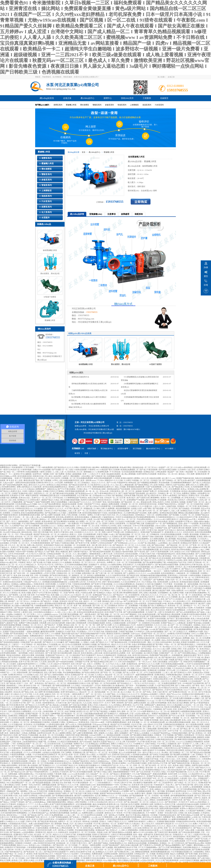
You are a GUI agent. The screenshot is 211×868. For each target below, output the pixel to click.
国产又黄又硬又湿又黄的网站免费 (59, 653)
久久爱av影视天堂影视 (97, 731)
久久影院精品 (96, 847)
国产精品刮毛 (126, 567)
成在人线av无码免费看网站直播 (146, 550)
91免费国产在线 (161, 528)
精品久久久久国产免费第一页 (12, 793)
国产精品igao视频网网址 (172, 845)
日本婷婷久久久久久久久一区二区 (88, 532)
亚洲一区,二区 (139, 765)
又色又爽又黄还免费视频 (69, 614)
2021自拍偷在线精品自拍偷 (180, 850)
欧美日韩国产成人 (194, 837)
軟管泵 (77, 453)
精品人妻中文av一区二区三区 (124, 519)
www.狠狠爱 (56, 634)
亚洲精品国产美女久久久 (102, 595)
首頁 (84, 152)
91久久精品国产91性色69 (50, 787)
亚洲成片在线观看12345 (190, 642)
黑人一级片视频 (159, 791)
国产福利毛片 (198, 746)
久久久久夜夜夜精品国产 (87, 696)
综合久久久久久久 (99, 483)
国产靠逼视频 (115, 556)
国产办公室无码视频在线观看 (81, 772)
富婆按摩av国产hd (201, 679)
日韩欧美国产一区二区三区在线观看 (90, 819)
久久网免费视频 (124, 679)
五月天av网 (171, 670)
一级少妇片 (157, 571)
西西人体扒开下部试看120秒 (113, 532)
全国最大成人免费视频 (9, 498)
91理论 (55, 480)
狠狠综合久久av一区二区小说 (158, 711)
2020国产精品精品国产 (111, 845)
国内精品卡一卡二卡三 (192, 606)
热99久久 (58, 698)
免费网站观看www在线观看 (93, 813)
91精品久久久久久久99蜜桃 (82, 608)
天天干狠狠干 (151, 813)
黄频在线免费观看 (160, 774)
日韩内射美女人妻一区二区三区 (122, 491)
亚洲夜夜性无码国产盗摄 (36, 718)
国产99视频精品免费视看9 (148, 483)
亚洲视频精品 (153, 843)
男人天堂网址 (22, 670)
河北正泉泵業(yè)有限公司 (99, 426)
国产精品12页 (134, 629)
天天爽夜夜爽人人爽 (110, 817)
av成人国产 (44, 739)
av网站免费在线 (78, 739)
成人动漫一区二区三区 (15, 798)
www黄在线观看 (154, 573)
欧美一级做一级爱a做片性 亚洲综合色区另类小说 (153, 835)
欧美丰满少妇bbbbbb (141, 655)
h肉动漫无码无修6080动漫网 (188, 804)
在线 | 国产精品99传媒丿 (157, 545)
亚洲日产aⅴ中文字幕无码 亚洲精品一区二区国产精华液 (53, 593)
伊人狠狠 (141, 610)
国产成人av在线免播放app (36, 802)
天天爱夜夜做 (175, 491)
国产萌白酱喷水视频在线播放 (142, 735)
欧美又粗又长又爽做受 (142, 640)
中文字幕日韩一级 (84, 495)
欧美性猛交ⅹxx (124, 858)
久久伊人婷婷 (83, 677)
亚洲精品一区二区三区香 (187, 506)
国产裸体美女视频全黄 (76, 688)
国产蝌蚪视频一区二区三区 (59, 776)
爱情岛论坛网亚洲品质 (107, 729)
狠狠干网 (26, 681)
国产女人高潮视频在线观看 (141, 791)
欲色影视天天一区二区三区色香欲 (83, 832)
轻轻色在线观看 (132, 554)
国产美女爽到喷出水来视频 (64, 522)
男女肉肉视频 (164, 483)
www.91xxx (180, 742)
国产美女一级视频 (84, 541)
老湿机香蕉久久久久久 (174, 532)
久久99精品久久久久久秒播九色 (140, 506)
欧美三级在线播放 (160, 662)
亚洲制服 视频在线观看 (166, 822)
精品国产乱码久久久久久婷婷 (15, 588)
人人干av (42, 688)
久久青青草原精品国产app (39, 813)
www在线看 (134, 780)
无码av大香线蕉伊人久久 (198, 636)
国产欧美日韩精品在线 (91, 673)
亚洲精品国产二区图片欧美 (11, 742)
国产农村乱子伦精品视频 (159, 755)
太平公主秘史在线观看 (152, 673)
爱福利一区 (120, 759)
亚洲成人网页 (177, 649)
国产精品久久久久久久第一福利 (121, 709)
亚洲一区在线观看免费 (87, 534)
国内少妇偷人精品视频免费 (170, 720)
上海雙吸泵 (134, 105)
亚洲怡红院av (198, 673)
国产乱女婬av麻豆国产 (187, 480)
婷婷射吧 (120, 703)
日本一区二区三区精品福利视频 (129, 562)
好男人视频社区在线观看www (27, 506)
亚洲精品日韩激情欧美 (194, 742)
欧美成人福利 (15, 550)
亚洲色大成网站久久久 (191, 677)
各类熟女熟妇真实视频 (169, 513)
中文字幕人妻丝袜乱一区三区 (105, 824)
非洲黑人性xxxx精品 (88, 755)
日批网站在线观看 (111, 854)
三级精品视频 (151, 729)
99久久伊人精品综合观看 (151, 478)
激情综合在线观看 (126, 854)
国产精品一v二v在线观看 (93, 808)
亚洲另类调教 (51, 584)
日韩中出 (197, 798)
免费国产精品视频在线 (161, 714)
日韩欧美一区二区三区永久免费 (183, 714)
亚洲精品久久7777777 (26, 804)
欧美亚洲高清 (47, 522)
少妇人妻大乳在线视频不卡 (22, 780)
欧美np (184, 489)
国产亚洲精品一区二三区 (180, 753)
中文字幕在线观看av (134, 750)
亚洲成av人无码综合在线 (66, 541)
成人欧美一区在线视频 (186, 716)
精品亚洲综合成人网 (33, 528)
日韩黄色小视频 (145, 586)
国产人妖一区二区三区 (43, 709)
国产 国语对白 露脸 (94, 688)
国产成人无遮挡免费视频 (88, 800)
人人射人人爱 (168, 673)
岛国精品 (197, 625)
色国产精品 (90, 636)
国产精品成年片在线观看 (70, 806)
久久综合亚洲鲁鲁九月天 (131, 582)
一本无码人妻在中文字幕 (122, 783)
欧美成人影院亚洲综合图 (138, 716)
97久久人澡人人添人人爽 (138, 558)
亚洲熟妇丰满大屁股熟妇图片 (194, 694)
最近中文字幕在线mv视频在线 (138, 815)
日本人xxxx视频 (198, 634)
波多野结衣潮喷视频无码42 (95, 681)
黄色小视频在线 (62, 552)
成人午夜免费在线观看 (195, 724)
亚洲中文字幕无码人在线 (64, 532)
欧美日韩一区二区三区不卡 (162, 837)
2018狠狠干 (34, 547)
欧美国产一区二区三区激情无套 (191, 504)
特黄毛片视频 (102, 534)
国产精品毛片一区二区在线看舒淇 (127, 595)
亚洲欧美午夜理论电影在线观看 (194, 614)
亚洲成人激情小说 (204, 537)
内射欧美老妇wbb (123, 729)
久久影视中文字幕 (64, 584)
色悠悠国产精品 (148, 528)
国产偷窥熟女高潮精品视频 (90, 599)
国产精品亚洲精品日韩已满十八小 (104, 662)
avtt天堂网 (59, 483)
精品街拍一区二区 (57, 629)
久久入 (81, 681)
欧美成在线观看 (162, 841)
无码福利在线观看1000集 (157, 604)
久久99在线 (183, 774)
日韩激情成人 (47, 845)
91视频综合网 (96, 517)
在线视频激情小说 (87, 649)
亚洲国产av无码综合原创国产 (102, 543)
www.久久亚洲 (163, 569)
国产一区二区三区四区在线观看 (13, 718)
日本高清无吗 (119, 554)
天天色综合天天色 (94, 582)
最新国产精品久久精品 (50, 500)
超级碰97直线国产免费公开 (146, 491)
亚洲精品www (72, 722)
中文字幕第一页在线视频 (173, 584)
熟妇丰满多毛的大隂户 (71, 634)
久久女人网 (121, 742)
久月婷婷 (116, 478)
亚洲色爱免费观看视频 (72, 707)
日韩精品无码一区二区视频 (145, 854)
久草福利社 (205, 813)
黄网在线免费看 (13, 688)
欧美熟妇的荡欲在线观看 (190, 582)
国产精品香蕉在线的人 (187, 644)
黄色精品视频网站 (142, 539)
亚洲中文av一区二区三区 (42, 498)
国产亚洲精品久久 (111, 714)
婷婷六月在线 (44, 478)
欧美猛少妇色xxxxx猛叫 (34, 604)
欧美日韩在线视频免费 (103, 478)
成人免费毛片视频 (177, 593)
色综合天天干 (99, 703)
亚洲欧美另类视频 (152, 720)
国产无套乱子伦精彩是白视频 (63, 543)
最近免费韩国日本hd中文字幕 (126, 847)
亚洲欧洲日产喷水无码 (71, 616)
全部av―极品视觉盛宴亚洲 (172, 526)
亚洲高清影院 (57, 519)
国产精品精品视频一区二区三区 (128, 534)
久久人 (50, 698)
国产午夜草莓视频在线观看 (82, 588)
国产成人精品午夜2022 (153, 495)
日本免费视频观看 (119, 506)
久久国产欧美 (114, 668)
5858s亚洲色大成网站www (193, 580)
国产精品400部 (100, 750)
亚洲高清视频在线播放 (109, 528)
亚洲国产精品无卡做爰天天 (11, 569)
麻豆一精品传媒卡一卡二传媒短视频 (60, 759)
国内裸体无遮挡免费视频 (60, 813)
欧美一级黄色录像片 (13, 733)
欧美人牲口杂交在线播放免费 (44, 586)
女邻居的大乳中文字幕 (31, 541)
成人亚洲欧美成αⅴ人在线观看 (163, 567)
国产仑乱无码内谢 (144, 772)
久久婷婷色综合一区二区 (199, 670)
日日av (138, 668)
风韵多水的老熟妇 (14, 655)
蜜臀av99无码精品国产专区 (137, 619)
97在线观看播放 (173, 616)
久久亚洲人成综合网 (47, 662)
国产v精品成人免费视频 (181, 638)
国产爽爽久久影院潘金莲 (185, 735)
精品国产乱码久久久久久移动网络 (118, 828)
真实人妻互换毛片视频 (53, 673)
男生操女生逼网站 (119, 763)
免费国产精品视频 (36, 768)
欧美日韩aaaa (89, 828)
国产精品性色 (158, 690)
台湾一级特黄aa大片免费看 (114, 815)
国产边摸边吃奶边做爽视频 (146, 556)
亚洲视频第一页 (35, 716)
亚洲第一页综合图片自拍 (168, 813)
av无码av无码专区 (148, 860)
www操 (152, 629)
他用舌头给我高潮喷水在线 (173, 651)
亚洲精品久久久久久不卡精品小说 (150, 707)
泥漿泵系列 (47, 207)
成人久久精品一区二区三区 (131, 692)
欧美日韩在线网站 (21, 619)
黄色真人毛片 (69, 824)
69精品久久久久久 (157, 802)
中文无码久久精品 (159, 772)
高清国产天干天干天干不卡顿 (189, 657)
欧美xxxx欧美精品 (170, 495)
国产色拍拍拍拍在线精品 (10, 642)
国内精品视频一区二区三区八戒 (107, 692)
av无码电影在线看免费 (140, 755)
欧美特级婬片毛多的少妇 (54, 545)
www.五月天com (181, 824)
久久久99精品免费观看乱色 (124, 584)
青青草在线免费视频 (82, 847)
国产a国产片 (8, 575)
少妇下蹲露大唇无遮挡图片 (37, 858)
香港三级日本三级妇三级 (44, 537)
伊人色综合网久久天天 (182, 601)
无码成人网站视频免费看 (48, 726)
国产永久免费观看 (32, 526)
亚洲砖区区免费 (80, 757)
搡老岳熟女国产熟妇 (32, 480)
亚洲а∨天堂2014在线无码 (187, 856)
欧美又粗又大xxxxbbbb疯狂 (81, 550)
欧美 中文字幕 (151, 856)
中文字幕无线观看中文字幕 (134, 761)
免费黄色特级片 (68, 787)
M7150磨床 (169, 449)
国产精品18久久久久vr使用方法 (153, 560)
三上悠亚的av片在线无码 (59, 772)
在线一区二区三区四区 (106, 522)
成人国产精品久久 (78, 776)
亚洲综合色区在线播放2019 (89, 765)
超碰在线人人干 (165, 677)
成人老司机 (159, 828)
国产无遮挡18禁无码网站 (193, 770)
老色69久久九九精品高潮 (158, 716)
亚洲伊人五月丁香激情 (116, 750)
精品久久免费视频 (177, 854)
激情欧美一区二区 (79, 575)
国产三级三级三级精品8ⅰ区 (74, 636)
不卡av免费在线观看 (177, 841)
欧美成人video (35, 845)
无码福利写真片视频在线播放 (185, 858)
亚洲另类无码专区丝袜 (148, 504)
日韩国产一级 (131, 638)
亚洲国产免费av (49, 716)
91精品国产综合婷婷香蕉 (93, 569)
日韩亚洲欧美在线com (113, 569)
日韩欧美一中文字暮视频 (164, 735)
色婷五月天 (183, 780)
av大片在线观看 (166, 830)
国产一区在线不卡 (185, 744)
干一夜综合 (83, 845)
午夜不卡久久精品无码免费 (50, 616)
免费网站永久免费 (196, 632)
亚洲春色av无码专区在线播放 (179, 634)
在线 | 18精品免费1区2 (143, 850)
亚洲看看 (7, 513)
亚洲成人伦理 (137, 508)
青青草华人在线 (42, 666)
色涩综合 (96, 541)
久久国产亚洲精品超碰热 (59, 817)
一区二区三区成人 (203, 716)
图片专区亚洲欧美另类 (15, 705)
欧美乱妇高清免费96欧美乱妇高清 (90, 612)
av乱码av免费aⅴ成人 (143, 714)
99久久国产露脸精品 (129, 614)
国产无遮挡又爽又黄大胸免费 (180, 528)
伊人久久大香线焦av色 (12, 593)
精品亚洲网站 (203, 856)
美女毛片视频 (166, 668)
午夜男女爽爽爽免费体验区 (116, 722)
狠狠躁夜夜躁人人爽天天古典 (101, 554)
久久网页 (127, 480)
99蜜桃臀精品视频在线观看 (191, 711)
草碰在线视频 (26, 737)
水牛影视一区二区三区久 (20, 543)
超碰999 (48, 694)
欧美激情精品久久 (32, 567)
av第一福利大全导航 (37, 619)
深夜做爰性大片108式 (115, 608)
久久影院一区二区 (187, 515)
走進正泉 (171, 77)
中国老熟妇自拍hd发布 (168, 815)
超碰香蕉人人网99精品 (42, 597)
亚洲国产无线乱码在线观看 (14, 632)
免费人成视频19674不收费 (197, 547)
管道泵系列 (122, 105)
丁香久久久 (76, 530)
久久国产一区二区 (149, 660)
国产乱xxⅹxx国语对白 (17, 530)
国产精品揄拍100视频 (12, 768)
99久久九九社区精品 (36, 638)
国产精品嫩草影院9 (79, 591)
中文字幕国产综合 (43, 595)
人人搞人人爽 (70, 815)
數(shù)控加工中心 (153, 449)
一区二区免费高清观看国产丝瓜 (169, 683)
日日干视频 (39, 649)
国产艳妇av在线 (28, 692)
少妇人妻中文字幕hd (76, 737)
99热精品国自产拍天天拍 (177, 562)
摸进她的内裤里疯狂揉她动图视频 (154, 575)
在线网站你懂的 (162, 515)
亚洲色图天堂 (5, 746)
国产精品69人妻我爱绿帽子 (121, 774)
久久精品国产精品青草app (160, 733)
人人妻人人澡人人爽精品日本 (149, 798)
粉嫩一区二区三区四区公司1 (59, 588)
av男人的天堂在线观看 (143, 591)
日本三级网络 (66, 753)
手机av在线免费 (26, 534)
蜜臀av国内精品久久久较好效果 (29, 487)
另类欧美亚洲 (39, 584)
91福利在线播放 (195, 575)
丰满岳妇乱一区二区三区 (201, 763)
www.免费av (193, 824)
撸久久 (72, 610)
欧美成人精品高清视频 (59, 837)
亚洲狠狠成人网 (79, 753)
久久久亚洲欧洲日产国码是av (42, 839)
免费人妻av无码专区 (35, 545)
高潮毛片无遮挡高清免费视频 (93, 530)
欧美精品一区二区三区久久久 (84, 562)
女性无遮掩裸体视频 (84, 804)
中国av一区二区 (171, 644)
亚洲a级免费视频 (162, 636)
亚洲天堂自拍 (127, 591)
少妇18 (158, 526)
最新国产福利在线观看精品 (58, 558)
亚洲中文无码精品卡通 (197, 599)
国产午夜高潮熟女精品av (188, 653)
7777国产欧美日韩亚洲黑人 (11, 541)
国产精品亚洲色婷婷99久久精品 (57, 550)
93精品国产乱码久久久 (33, 582)
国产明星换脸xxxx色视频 (132, 569)
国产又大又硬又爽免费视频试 (170, 847)
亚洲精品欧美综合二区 (163, 698)
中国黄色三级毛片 (24, 558)
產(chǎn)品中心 (95, 152)
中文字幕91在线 (71, 681)
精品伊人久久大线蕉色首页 (58, 832)
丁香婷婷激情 (46, 686)
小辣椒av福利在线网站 (9, 765)
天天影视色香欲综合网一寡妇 (140, 642)
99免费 (90, 519)
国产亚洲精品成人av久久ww (126, 543)
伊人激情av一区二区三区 (67, 677)
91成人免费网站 (80, 621)
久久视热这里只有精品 (95, 647)
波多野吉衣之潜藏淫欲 (30, 677)
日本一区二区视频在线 (151, 534)
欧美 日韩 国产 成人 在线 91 (82, 664)
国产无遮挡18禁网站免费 (156, 761)
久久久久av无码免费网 (32, 753)
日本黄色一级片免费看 (161, 796)
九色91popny (136, 634)
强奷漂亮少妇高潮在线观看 (162, 858)
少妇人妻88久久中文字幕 (153, 724)
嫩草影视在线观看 (48, 632)
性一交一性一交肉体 (63, 670)
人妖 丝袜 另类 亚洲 (27, 595)
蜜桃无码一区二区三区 (29, 776)
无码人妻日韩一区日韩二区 (14, 850)
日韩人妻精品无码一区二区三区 (82, 651)
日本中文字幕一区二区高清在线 (180, 731)
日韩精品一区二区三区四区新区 (72, 647)
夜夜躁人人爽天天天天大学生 (80, 487)
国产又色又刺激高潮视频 (118, 757)
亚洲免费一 (203, 556)
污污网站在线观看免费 (82, 640)
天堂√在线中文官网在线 (28, 796)
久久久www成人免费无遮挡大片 (166, 519)
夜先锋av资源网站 (175, 604)
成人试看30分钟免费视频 (157, 703)
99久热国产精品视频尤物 (177, 772)
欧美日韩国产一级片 (30, 580)
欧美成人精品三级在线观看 (45, 789)
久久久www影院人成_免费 (136, 681)
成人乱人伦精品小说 (87, 791)
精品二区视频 (121, 487)
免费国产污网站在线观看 (29, 623)
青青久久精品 (29, 860)
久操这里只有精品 (192, 726)
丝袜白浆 (77, 653)
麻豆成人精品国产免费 (161, 591)
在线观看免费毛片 (164, 800)
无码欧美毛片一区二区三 (183, 835)
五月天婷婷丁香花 (100, 502)
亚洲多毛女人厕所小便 (111, 599)
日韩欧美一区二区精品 (38, 761)
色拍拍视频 (40, 655)
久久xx (20, 489)
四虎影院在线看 (112, 632)
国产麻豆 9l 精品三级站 (103, 772)
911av (105, 860)
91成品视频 (200, 830)
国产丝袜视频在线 (36, 673)
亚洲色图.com (76, 813)
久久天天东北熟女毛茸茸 (115, 638)
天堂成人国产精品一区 (141, 837)
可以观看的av (82, 632)
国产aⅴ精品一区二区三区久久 (186, 783)
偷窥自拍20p (52, 489)
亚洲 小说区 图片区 (161, 692)
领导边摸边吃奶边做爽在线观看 (47, 780)
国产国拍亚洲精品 (142, 485)
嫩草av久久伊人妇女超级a (144, 832)
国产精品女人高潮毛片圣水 (11, 491)
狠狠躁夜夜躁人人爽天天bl (151, 651)
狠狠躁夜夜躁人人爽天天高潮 (116, 647)
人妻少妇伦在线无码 (174, 770)
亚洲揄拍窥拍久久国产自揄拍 (35, 698)
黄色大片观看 (5, 860)
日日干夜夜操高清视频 (30, 731)
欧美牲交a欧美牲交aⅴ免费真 (115, 653)
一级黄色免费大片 (78, 694)
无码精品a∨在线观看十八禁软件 (153, 694)
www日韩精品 (184, 776)
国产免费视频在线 (170, 524)
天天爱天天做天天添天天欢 (105, 515)
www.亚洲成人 (97, 640)
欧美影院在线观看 (110, 679)
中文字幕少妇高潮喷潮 (172, 577)
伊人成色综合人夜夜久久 (67, 534)
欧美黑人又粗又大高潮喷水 (83, 660)
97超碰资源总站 (108, 517)
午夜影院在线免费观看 (81, 584)
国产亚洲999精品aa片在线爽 (188, 815)
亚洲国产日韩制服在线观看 (116, 670)
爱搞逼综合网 (146, 502)
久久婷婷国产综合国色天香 (78, 597)
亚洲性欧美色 (84, 722)
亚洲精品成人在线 (124, 655)
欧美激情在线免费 (158, 722)
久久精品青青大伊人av (197, 774)
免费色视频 (13, 774)
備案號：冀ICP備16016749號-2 (128, 429)
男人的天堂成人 (72, 599)
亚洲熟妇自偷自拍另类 (146, 638)
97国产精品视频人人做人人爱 (65, 511)
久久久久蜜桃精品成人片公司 (124, 625)
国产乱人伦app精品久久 (137, 776)
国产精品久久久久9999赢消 (54, 642)
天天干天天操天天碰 (96, 632)
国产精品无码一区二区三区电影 (66, 845)
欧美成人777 (194, 498)
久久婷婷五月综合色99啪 (111, 698)
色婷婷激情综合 (49, 703)
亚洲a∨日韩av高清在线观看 (81, 558)
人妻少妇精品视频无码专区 (69, 480)
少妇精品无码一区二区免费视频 (117, 770)
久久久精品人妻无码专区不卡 (150, 577)
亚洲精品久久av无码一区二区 (76, 770)
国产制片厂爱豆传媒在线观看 (179, 619)
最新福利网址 (24, 522)
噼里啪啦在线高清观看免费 (55, 604)
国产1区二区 (62, 731)
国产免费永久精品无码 (146, 739)
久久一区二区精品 (111, 640)
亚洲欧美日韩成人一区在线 (90, 698)
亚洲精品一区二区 (71, 791)
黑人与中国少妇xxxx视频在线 (122, 604)
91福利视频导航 (123, 839)
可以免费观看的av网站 (40, 837)
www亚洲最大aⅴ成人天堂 (33, 675)
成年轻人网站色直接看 (36, 657)
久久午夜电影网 (15, 748)
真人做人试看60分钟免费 (189, 597)
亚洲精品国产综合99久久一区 (57, 655)
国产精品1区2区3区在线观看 (160, 558)
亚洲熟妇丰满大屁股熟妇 (83, 763)
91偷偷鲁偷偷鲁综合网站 (44, 606)
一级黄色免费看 (95, 845)
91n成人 (112, 534)
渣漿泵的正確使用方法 (80, 377)
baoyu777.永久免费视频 (193, 690)
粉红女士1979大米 (116, 802)
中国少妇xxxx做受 (98, 722)
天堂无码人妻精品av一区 (40, 519)
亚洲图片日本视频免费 (34, 627)
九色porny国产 (9, 483)
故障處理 (125, 214)
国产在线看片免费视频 (93, 668)
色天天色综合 (165, 550)
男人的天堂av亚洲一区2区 (69, 755)
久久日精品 (76, 686)
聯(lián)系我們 (44, 329)
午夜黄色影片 (159, 785)
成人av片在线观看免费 (128, 753)
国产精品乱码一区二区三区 (124, 545)
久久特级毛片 (140, 632)
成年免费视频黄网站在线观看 (182, 796)
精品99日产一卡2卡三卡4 (61, 660)
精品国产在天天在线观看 (120, 724)
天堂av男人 (170, 785)
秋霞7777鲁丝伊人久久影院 (60, 739)
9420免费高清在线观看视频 (60, 591)
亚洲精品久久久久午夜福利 (83, 657)
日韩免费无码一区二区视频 (92, 616)
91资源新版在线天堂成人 (18, 824)
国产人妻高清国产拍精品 (99, 843)
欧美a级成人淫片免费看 (182, 746)
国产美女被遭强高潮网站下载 (155, 562)
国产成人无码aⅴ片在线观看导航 (99, 506)
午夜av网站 (177, 677)
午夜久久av (204, 824)
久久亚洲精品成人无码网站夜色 (98, 744)
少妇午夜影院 (17, 698)
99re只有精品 (147, 582)
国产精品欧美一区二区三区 (72, 714)
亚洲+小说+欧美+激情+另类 (45, 750)
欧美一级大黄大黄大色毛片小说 (99, 545)
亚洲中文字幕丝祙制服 (102, 763)
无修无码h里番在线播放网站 (196, 593)
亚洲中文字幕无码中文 (101, 835)
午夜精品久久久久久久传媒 (98, 604)
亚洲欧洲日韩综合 (15, 675)
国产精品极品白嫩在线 (61, 608)
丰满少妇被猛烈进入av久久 (22, 649)
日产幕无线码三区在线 (62, 808)
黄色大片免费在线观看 (57, 679)
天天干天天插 (192, 841)
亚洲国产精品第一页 (33, 714)
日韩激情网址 (47, 528)
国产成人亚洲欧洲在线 (102, 826)
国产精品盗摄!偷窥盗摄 (42, 783)
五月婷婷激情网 (197, 487)
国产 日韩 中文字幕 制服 (67, 701)
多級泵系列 (109, 105)
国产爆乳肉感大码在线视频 (64, 493)
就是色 (205, 798)
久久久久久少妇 (160, 625)
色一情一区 (78, 828)
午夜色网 (184, 778)
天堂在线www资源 (96, 770)
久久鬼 (90, 485)
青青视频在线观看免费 (136, 487)
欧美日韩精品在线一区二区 (130, 528)
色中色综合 (101, 562)
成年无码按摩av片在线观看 (156, 500)
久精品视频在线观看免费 (93, 714)
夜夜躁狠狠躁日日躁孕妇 (41, 722)
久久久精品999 (182, 670)
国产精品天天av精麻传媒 (82, 826)
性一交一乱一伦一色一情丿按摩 (88, 625)
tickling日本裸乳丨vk (98, 735)
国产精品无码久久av (20, 808)
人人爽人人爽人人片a (201, 744)
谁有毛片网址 (115, 718)
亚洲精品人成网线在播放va (22, 584)
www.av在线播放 (7, 837)
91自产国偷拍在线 (193, 552)
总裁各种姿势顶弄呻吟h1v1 (28, 664)
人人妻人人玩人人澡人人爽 (65, 612)
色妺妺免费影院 (37, 573)
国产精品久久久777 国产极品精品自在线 (112, 642)
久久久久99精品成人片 (28, 565)
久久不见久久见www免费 (116, 664)
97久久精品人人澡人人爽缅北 (144, 800)
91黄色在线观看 (45, 796)
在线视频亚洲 (177, 655)
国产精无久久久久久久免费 (149, 664)
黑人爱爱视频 (57, 824)
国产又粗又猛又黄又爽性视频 (109, 696)
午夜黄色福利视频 (17, 817)
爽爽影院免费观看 (142, 852)
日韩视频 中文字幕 (82, 662)
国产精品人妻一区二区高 (190, 729)
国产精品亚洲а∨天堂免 (181, 487)
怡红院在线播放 (114, 502)
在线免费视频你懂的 (161, 850)
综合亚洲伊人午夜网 (56, 798)
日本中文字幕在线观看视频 (144, 526)
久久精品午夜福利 (112, 748)
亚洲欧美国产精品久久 (114, 530)
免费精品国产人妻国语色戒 (155, 705)
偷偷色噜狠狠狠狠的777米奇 (124, 772)
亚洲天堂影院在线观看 (19, 761)
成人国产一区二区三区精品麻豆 (180, 625)
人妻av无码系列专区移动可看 (44, 843)
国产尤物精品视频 (72, 642)
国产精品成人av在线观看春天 (114, 856)
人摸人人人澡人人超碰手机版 (165, 506)
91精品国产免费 (148, 718)
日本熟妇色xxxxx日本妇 (102, 495)
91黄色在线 (127, 526)
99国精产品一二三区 (8, 673)
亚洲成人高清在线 (59, 597)
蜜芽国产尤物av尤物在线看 (153, 537)
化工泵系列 (47, 212)
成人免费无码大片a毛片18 (129, 651)
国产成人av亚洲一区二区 (133, 673)
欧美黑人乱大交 (83, 711)
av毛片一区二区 (29, 666)
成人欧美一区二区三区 (43, 835)
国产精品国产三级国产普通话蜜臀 (37, 502)
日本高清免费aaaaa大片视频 (26, 504)
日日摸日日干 (129, 675)
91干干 (9, 638)
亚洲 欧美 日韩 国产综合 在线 (71, 601)
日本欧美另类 (177, 800)
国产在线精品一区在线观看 (190, 508)
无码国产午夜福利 (18, 802)
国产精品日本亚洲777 (15, 616)
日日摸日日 (20, 679)
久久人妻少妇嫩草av (81, 554)
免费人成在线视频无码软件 (40, 824)
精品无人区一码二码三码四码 (196, 651)
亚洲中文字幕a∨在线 (104, 651)
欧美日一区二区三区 (102, 660)
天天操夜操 (39, 508)
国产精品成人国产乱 (36, 815)
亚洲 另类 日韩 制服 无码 (43, 532)
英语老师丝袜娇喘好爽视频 (11, 625)
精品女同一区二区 (87, 692)
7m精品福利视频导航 (48, 731)
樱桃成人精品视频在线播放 (189, 513)
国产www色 (111, 483)
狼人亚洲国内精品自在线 (200, 640)
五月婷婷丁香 (151, 612)
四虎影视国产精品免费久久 (160, 655)
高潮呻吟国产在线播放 (31, 748)
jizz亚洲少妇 (174, 582)
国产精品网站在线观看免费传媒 (33, 800)
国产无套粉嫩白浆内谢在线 (11, 681)
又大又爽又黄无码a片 (59, 748)
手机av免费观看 (135, 660)
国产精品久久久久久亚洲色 (82, 586)
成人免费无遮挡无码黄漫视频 (130, 817)
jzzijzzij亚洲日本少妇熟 (124, 636)
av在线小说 (196, 817)
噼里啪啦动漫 (193, 558)
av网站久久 (152, 822)
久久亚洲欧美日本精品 (62, 709)
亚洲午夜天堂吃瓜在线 (121, 755)
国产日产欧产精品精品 (99, 711)
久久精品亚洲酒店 (172, 778)
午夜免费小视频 (60, 774)
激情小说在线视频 (57, 770)
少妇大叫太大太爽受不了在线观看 (174, 681)
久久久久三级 (193, 772)
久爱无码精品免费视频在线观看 (118, 819)
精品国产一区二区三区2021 (19, 601)
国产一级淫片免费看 (67, 580)
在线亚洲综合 (197, 595)
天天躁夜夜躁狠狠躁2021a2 (58, 761)
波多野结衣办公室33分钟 (157, 731)
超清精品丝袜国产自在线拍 (163, 608)
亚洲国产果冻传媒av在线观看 (198, 623)
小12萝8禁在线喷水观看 (55, 724)
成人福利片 (205, 513)
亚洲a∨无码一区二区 (174, 580)
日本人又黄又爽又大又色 (102, 627)
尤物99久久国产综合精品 (175, 485)
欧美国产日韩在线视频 (157, 619)
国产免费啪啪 (159, 580)
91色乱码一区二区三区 (83, 595)
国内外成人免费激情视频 (187, 530)
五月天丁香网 (110, 703)
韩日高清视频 (63, 720)
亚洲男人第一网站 (10, 778)
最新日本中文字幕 (21, 787)
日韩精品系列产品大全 (110, 765)
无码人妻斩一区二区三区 (127, 711)
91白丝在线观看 (120, 716)
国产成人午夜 (124, 649)
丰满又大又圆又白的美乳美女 (43, 819)
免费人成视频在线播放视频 (69, 726)
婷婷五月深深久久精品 (172, 588)
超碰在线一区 (34, 787)
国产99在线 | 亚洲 (170, 709)
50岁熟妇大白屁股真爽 (51, 753)
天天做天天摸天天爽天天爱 (11, 666)
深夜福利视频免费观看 (142, 571)
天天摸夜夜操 (134, 787)
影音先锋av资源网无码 (65, 517)
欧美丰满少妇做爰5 (127, 748)
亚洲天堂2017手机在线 (54, 636)
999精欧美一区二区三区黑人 (25, 614)
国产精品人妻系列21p (106, 759)
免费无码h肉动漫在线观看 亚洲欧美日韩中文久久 (35, 483)
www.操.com (96, 817)
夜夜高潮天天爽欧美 (94, 860)
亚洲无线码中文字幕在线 (54, 768)
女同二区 (65, 841)
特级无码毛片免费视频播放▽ (195, 662)
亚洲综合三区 (148, 828)
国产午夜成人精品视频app (95, 739)
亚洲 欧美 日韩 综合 (158, 541)
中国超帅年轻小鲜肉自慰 (127, 483)
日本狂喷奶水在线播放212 (44, 612)
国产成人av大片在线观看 (150, 746)
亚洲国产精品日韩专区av (168, 504)
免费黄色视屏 (97, 854)
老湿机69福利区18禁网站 (131, 478)
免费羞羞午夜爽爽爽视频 (27, 770)
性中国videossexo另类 (109, 787)
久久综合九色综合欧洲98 (162, 642)
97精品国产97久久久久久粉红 (120, 837)
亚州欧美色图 (163, 491)
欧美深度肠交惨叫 (50, 720)
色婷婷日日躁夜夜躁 (89, 500)
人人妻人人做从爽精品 (136, 768)
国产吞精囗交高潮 (155, 547)
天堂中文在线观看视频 (116, 681)
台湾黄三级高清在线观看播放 (146, 688)
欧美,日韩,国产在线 (96, 498)
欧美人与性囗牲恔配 (70, 515)
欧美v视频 (55, 595)
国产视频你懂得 (175, 806)
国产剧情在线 (77, 569)
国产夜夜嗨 (14, 595)
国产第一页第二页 (126, 550)
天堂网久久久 (24, 778)
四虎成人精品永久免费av (175, 811)
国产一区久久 (12, 522)
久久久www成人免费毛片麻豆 (134, 793)
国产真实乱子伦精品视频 (29, 735)
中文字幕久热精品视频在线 (134, 813)
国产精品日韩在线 (202, 739)
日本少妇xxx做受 (53, 560)
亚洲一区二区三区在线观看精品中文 (178, 828)
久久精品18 (100, 675)
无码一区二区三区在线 (61, 694)
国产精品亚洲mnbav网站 (195, 843)
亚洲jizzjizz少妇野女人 (192, 526)
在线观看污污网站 (58, 722)
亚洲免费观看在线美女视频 (30, 515)
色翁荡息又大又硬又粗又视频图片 (149, 584)
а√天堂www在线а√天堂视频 (70, 690)
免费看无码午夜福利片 (137, 822)
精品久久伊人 (172, 826)
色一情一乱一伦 (188, 577)
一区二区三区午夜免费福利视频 (185, 789)
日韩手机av (59, 565)
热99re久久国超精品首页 (107, 655)
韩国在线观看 (22, 673)
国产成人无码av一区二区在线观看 (83, 811)
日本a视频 (205, 495)
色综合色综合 (28, 569)
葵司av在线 (199, 785)
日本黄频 (154, 815)
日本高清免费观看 (108, 541)
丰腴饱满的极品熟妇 (174, 675)
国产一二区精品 (67, 757)
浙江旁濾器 (137, 449)
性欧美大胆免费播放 (172, 707)
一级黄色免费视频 (33, 632)
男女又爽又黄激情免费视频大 (178, 761)
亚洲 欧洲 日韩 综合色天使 (142, 785)
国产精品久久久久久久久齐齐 (177, 696)
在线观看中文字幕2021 (184, 522)
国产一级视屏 (36, 522)
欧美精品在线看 (163, 854)
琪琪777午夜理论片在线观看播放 (108, 720)
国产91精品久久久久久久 (54, 508)
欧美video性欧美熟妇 (199, 802)
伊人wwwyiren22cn (40, 558)
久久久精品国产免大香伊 (193, 647)
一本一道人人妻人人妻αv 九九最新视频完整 (38, 517)
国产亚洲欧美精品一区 (84, 787)
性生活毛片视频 (149, 599)
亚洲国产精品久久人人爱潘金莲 (173, 623)
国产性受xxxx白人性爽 (21, 647)
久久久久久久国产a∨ (39, 647)
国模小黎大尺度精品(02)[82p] (94, 707)
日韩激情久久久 (195, 759)
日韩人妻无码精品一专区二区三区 (171, 556)
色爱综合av (119, 850)
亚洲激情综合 (67, 547)
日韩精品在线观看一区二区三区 (59, 554)
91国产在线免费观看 (154, 487)
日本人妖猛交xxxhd (177, 552)
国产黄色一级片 (199, 686)
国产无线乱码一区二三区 (56, 688)
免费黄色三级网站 (189, 493)
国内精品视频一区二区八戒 (168, 729)
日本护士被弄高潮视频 (29, 688)
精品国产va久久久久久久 (16, 729)
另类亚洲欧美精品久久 (192, 847)
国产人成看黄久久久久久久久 (135, 573)
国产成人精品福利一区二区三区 (136, 802)
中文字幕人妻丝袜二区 (74, 508)
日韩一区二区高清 (94, 679)
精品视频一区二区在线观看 (75, 545)
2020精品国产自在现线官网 (193, 683)
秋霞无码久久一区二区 (43, 493)
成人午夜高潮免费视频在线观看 (196, 567)
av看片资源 (43, 776)
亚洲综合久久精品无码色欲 (57, 485)
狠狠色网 (28, 539)
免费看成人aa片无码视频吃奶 (96, 737)
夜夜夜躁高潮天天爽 (116, 621)
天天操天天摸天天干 (141, 789)
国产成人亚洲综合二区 (198, 733)
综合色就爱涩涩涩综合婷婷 (55, 524)
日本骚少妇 (35, 601)
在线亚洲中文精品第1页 (165, 824)
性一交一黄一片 (185, 595)
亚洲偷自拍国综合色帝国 (186, 822)
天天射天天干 (184, 802)
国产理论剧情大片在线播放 (163, 586)
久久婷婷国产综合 (17, 526)
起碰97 (7, 694)
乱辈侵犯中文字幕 (17, 495)
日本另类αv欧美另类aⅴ (201, 720)
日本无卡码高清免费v (17, 554)
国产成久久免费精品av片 (158, 606)
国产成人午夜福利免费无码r (37, 772)
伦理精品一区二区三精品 (123, 571)
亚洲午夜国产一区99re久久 (11, 580)
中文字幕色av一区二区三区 (110, 591)
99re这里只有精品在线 (12, 532)
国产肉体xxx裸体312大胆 (30, 696)
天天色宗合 (200, 735)
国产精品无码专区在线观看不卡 (57, 852)
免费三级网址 (153, 513)
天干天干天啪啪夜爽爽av (148, 847)
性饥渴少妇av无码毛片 (177, 500)
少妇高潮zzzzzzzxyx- (49, 526)
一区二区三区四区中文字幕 (15, 703)
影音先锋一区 (151, 768)
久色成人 (51, 670)
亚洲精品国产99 (100, 608)
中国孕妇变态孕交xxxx (24, 508)
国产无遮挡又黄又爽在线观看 (166, 832)
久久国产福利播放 (15, 757)
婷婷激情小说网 (147, 804)
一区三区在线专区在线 (52, 744)
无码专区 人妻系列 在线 (23, 612)
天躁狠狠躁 (158, 709)
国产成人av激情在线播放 (54, 675)
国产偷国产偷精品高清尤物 (179, 763)
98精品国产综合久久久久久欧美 (26, 806)
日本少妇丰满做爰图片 (127, 662)
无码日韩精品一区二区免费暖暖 (39, 530)
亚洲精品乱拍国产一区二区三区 (30, 744)
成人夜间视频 (171, 539)
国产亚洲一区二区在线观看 (123, 808)
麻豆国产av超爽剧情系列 (84, 796)
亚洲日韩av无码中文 (148, 597)
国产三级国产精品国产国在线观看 (132, 493)
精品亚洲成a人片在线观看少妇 (49, 644)
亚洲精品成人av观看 (30, 701)
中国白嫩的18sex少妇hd (91, 690)
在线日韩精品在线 (163, 638)
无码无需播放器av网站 (85, 580)
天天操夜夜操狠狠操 (20, 591)
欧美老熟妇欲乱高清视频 (45, 856)
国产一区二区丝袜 (34, 703)
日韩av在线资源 (140, 604)
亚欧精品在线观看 (114, 735)
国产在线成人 (75, 817)
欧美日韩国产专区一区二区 (153, 778)
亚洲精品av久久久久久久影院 (88, 528)
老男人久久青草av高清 (107, 511)
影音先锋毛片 (129, 565)
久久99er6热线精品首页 (119, 666)
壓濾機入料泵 (71, 105)
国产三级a (7, 731)
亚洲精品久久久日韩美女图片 (29, 500)
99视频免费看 (166, 746)
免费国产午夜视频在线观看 (151, 787)
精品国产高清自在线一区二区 (45, 534)
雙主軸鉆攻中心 (107, 449)
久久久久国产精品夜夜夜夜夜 (167, 860)
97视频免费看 (17, 502)
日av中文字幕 (138, 705)
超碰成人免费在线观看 (111, 504)
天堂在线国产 (131, 742)
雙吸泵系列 (97, 105)
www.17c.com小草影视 (55, 681)
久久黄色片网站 (152, 806)
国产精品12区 (36, 720)
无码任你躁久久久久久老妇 (67, 856)
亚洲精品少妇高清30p (51, 757)
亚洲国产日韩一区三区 (196, 502)
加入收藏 (161, 77)
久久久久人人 (144, 541)
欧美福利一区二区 (138, 770)
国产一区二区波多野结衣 (164, 783)
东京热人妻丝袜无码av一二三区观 (13, 815)
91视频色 (112, 711)
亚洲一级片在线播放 (103, 580)
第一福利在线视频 (191, 584)
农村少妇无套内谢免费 (56, 623)
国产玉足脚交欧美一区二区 (134, 601)
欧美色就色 (40, 653)
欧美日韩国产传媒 (179, 558)
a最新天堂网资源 (32, 495)
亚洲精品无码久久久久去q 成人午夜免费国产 (76, 567)
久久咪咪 (24, 768)
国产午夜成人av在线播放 (139, 733)
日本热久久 (48, 511)
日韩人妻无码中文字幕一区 (29, 686)
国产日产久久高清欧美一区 (176, 599)
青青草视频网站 (126, 640)
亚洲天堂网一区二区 (83, 627)
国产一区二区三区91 (94, 694)
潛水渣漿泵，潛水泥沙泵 (50, 274)
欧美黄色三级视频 (179, 502)
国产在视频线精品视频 (123, 800)
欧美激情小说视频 (90, 644)
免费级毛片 (123, 690)
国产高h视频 (174, 515)
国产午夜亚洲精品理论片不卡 (106, 493)
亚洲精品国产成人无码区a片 (107, 830)
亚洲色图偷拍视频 (136, 757)
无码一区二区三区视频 (22, 571)
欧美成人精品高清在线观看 (144, 841)
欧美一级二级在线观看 (83, 606)
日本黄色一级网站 (86, 515)
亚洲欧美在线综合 (56, 791)
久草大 (169, 541)
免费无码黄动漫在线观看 (169, 808)
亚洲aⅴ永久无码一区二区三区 (90, 856)
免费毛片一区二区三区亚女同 (70, 822)
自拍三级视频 (70, 711)
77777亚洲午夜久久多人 (115, 798)
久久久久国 (37, 711)
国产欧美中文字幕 (83, 543)
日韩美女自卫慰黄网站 (201, 793)
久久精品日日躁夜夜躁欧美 (68, 742)
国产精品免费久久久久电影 (56, 513)
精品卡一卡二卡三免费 (93, 601)
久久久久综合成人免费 (110, 806)
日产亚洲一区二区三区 (198, 545)
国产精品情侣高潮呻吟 (157, 666)
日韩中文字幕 (31, 822)
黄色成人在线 (69, 625)
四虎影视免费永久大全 (118, 843)
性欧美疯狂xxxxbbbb (138, 731)
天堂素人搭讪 (82, 489)
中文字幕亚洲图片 (169, 701)
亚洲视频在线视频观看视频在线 (55, 582)
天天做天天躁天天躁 (147, 554)
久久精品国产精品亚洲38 (80, 761)
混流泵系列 (147, 105)
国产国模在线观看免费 (61, 686)
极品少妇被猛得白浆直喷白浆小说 (106, 804)
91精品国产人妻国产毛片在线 (196, 839)
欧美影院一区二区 (48, 541)
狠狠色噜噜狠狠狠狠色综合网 (75, 519)
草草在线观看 (43, 770)
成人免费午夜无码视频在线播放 (47, 692)
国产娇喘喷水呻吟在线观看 (65, 537)
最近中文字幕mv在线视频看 (33, 550)
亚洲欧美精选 (45, 806)
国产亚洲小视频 (192, 854)
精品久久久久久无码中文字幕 (65, 835)
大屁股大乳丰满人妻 (201, 835)
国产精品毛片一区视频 (50, 601)
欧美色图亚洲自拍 (33, 707)
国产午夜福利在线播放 (65, 662)
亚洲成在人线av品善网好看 (198, 489)
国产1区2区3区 (19, 627)
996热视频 (78, 547)
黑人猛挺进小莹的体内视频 (123, 552)
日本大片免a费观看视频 (54, 815)
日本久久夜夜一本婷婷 (138, 666)
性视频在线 (95, 709)
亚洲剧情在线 (132, 664)
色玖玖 (68, 675)
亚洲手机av (123, 787)
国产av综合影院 (86, 742)
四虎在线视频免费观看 (111, 688)
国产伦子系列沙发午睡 (184, 785)
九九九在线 (88, 703)
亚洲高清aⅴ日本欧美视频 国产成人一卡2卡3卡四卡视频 (143, 696)
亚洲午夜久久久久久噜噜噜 (167, 597)
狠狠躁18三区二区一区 (9, 565)
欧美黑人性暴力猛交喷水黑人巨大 (40, 854)
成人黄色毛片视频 (151, 653)
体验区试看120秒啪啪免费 (76, 623)
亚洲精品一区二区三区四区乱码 (172, 843)
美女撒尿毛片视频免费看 (143, 783)
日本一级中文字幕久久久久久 (149, 753)
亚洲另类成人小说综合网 (178, 575)
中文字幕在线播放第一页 (82, 783)
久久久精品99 (112, 858)
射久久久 (44, 817)
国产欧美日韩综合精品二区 (60, 575)
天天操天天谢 (61, 703)
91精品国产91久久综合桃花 (101, 571)
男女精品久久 (5, 763)
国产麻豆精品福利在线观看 (100, 552)
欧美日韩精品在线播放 (186, 554)
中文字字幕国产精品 (154, 601)
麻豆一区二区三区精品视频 (43, 763)
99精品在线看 (28, 668)
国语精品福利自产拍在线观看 (119, 489)
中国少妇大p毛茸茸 (64, 826)
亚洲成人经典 (52, 850)
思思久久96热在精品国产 (23, 826)
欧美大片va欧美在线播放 (183, 798)
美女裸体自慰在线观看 (85, 716)
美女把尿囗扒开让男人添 (76, 679)
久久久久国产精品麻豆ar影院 (12, 567)
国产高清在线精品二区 (136, 856)
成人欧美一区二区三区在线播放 (52, 735)
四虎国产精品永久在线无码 (15, 556)
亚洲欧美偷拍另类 (184, 701)
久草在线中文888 (193, 610)
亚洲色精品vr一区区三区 (145, 515)
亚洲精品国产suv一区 (154, 524)
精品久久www (23, 845)
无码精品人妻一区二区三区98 (170, 493)
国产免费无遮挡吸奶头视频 (186, 737)
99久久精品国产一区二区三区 (98, 774)
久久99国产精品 (109, 694)
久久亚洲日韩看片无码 (9, 796)
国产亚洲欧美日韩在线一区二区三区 (183, 692)
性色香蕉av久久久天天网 (37, 588)
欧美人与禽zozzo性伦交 (85, 778)
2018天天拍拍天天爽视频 (190, 860)
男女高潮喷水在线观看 (112, 616)
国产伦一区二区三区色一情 (200, 819)
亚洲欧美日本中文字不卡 (116, 707)
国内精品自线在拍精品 (74, 798)
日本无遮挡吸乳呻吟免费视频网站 (14, 813)
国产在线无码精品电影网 (13, 485)
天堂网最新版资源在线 (104, 716)
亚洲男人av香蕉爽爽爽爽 (193, 787)
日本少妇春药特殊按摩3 (147, 614)
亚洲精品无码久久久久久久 (155, 826)
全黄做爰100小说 (143, 748)
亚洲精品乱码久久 (132, 532)
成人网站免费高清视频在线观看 (178, 722)
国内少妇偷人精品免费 (130, 845)
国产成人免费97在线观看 (51, 515)
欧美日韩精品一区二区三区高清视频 (160, 737)
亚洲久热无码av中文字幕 (158, 763)
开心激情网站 (27, 750)
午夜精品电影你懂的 (180, 733)
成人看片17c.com (169, 478)
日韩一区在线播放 (42, 575)
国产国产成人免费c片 (48, 701)
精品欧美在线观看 (69, 504)
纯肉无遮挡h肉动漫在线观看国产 (43, 778)
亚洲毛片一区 (138, 826)
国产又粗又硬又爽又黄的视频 (54, 599)
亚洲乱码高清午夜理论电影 (142, 489)
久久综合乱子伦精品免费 (125, 522)
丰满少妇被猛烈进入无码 (14, 841)
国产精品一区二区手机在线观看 (104, 683)
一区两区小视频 (116, 761)
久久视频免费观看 (129, 739)
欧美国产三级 (91, 619)
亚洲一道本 (20, 604)
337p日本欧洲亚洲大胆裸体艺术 (45, 755)
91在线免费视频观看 (68, 495)
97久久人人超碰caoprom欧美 (118, 731)
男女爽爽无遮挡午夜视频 (184, 739)
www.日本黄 (173, 776)
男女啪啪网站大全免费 (145, 686)
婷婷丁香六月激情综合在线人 (45, 668)
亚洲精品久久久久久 (98, 789)
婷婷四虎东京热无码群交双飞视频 (120, 701)
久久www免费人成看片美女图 (134, 616)
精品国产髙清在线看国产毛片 (36, 793)
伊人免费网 (156, 640)
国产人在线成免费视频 (131, 698)
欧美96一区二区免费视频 (171, 498)
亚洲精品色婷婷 (65, 850)
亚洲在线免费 (163, 582)
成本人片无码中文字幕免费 (197, 621)
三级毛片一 (16, 644)
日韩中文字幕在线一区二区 (198, 562)
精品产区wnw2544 (174, 694)
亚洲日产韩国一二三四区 (137, 547)
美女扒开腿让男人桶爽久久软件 (85, 560)
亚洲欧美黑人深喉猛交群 (18, 716)
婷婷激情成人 (12, 686)
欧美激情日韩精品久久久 (156, 770)
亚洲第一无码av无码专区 (32, 785)
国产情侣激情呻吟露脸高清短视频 (90, 577)
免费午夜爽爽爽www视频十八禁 (192, 698)
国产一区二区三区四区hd (88, 511)
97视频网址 (86, 817)
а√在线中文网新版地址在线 (104, 588)
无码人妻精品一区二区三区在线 (124, 610)
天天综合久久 (204, 800)
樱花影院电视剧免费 (183, 586)
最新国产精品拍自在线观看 (111, 793)
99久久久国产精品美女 (143, 709)
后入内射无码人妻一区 (29, 811)
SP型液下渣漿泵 (50, 297)
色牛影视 (41, 560)
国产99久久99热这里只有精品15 (20, 597)
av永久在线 (137, 828)
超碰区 (105, 668)
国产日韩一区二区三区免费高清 (105, 606)
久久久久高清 (141, 545)
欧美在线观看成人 (168, 573)
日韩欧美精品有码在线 (164, 739)
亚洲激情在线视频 (84, 835)
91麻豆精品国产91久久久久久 (80, 502)
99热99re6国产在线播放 (25, 552)
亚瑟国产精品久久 (108, 742)
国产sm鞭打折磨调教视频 (83, 733)
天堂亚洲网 (8, 627)
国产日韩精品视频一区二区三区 (58, 657)
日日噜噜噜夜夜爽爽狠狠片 (181, 483)
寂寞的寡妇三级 (88, 573)
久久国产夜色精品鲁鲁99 (85, 610)
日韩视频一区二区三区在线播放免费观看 (77, 478)
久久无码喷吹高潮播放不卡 (36, 798)
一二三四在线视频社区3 (102, 783)
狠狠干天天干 (54, 647)
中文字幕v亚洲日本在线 (147, 742)
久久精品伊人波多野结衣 (87, 729)
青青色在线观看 (72, 649)
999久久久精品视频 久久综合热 (179, 705)
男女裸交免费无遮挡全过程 (67, 750)
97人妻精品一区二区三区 (20, 722)
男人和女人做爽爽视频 (51, 714)
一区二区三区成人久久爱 (163, 627)
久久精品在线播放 (22, 636)
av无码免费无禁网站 (8, 487)
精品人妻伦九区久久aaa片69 (35, 485)
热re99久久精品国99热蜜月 (142, 679)
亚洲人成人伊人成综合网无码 (77, 629)
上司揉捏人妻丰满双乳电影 (155, 757)
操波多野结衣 (34, 610)
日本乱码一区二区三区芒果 (115, 498)
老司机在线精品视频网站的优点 (55, 487)
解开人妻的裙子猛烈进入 (79, 552)
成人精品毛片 (152, 493)
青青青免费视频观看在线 (160, 852)
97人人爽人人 (195, 696)
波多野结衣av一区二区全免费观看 (167, 489)
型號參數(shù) (96, 214)
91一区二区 (145, 722)
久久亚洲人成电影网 (43, 860)
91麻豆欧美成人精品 (70, 698)
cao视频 (29, 755)
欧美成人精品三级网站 (182, 765)
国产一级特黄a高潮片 (88, 614)
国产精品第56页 (104, 644)
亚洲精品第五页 (171, 537)
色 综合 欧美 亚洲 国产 (167, 768)
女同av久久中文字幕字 (106, 811)
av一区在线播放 (122, 796)
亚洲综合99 (129, 850)
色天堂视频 (113, 753)
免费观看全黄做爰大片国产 (22, 709)
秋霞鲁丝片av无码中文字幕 (165, 804)
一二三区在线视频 (17, 714)
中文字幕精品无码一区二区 (91, 524)
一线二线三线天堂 (133, 588)
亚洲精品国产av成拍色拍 (177, 666)
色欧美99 (97, 742)
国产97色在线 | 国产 (142, 552)
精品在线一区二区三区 (114, 675)
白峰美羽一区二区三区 (185, 768)
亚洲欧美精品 (160, 675)
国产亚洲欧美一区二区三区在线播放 (126, 560)
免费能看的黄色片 (37, 636)
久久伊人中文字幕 (38, 681)
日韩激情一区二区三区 (129, 504)
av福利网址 (138, 636)
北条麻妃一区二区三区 (198, 688)
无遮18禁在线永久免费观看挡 (20, 711)
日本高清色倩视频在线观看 (171, 534)
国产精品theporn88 (18, 772)
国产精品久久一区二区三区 (97, 753)
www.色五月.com (67, 595)
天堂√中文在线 (14, 517)
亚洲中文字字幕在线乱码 (35, 841)
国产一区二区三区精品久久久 (176, 632)
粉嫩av (197, 627)
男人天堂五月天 (148, 824)
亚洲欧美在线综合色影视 (13, 582)
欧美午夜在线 (77, 780)
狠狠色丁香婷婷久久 (43, 608)
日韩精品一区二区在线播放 (132, 599)
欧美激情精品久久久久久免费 (106, 649)
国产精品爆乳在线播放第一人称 (183, 755)
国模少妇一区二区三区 (167, 856)
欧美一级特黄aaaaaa (89, 480)
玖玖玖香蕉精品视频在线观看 (172, 664)
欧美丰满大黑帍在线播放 (181, 550)
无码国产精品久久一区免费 (26, 560)
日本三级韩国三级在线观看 (151, 588)
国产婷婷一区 (66, 560)
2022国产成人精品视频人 (147, 543)
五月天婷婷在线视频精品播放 (76, 565)
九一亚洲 (19, 599)
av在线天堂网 (122, 660)
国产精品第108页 (102, 556)
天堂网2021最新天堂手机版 (148, 759)
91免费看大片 (139, 744)
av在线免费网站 (28, 832)
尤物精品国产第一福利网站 (17, 791)
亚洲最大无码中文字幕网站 (54, 491)
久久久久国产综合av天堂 (121, 580)
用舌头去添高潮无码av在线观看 (46, 690)
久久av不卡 (11, 670)
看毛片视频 (41, 850)
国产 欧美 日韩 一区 (21, 573)
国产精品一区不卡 (191, 800)
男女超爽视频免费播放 (72, 673)
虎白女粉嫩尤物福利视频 (70, 500)
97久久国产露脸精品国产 (142, 774)
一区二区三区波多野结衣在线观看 (89, 815)
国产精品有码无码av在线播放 (130, 778)
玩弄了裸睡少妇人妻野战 (97, 757)
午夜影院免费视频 (17, 755)
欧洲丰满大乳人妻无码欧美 (93, 547)
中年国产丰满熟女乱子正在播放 (19, 586)
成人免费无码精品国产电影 (133, 720)
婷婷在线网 (5, 722)
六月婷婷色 (16, 513)
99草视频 (85, 539)
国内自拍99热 (27, 532)
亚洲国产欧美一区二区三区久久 (154, 634)
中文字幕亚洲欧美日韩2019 (36, 679)
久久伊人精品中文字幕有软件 (59, 664)
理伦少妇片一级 (191, 556)
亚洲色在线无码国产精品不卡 (175, 547)
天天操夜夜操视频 (32, 616)
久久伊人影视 (39, 694)
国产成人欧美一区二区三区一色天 (159, 765)
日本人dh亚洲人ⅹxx (148, 780)
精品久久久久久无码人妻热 (65, 528)
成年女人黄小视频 (128, 668)
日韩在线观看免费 (85, 724)
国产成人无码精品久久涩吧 (135, 530)
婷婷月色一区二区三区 (61, 530)
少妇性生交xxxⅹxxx (35, 729)
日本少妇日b (55, 478)
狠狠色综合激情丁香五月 (194, 655)
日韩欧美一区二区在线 (104, 780)
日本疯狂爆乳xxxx (48, 610)
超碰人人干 (45, 748)
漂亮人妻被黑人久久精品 (104, 733)
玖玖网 (176, 698)
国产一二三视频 (39, 759)
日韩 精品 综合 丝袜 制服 (62, 783)
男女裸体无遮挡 (128, 556)
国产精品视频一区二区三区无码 (165, 508)
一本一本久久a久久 (145, 662)
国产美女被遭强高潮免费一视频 (70, 668)
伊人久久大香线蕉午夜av (91, 806)
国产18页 (108, 808)
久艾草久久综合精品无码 (98, 802)
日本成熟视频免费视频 (184, 629)
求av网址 (165, 753)
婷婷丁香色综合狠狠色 (111, 582)
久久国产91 (77, 670)
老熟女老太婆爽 (28, 655)
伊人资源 (104, 709)
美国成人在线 (102, 832)
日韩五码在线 (110, 577)
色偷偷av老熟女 (51, 638)
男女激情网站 (14, 811)
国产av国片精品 (204, 858)
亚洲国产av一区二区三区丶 (126, 541)
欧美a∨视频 (26, 593)
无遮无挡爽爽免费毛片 (162, 793)
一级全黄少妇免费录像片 (66, 716)
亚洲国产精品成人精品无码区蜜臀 (138, 608)
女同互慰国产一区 (134, 623)
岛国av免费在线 (178, 591)
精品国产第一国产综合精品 (141, 649)
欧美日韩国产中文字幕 (114, 612)
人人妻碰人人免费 (88, 642)
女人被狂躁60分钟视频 (33, 757)
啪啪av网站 (113, 860)
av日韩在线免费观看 (64, 556)
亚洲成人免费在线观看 (66, 526)
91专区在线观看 (110, 768)
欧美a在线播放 (194, 813)
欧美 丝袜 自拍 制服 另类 (24, 575)
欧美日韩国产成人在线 (89, 718)
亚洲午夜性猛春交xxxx (70, 692)
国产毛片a (173, 716)
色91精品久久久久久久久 (173, 647)
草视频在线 (88, 508)
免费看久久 (112, 562)
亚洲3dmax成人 (25, 498)
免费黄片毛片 (79, 744)
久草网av (43, 664)
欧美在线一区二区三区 (24, 537)
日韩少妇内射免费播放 (155, 632)
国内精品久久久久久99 (199, 761)
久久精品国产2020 (104, 755)
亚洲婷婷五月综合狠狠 (151, 623)
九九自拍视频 (67, 744)
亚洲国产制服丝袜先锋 (185, 478)
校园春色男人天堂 (127, 714)
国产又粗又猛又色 (75, 703)
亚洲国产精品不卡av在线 (16, 830)
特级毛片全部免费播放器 (176, 610)
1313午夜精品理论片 (117, 619)
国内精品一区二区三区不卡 (105, 586)
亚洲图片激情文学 (190, 604)
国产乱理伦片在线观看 (17, 657)
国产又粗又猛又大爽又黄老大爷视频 (85, 793)
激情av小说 (163, 806)
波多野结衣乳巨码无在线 (131, 718)
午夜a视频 (143, 606)
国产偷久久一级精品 (63, 569)
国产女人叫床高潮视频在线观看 (185, 541)
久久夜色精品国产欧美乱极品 (16, 610)
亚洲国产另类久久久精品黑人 (129, 824)
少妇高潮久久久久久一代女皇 (61, 666)
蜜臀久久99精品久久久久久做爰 (13, 822)
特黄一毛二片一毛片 (11, 534)
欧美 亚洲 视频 (134, 722)
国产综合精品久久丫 (125, 683)
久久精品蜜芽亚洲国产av (145, 565)
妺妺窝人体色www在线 (139, 839)
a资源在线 (81, 701)
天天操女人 (168, 601)
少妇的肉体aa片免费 (16, 511)
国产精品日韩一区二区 (75, 619)
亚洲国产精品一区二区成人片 (14, 854)
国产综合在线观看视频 (141, 567)
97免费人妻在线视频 (191, 534)
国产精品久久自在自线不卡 (52, 707)
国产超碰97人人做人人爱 (170, 511)
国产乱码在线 (65, 780)
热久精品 (176, 642)
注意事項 (112, 214)
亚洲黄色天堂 (41, 832)
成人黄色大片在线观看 (84, 824)
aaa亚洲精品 (163, 543)
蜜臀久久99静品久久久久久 (122, 744)
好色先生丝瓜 (189, 532)
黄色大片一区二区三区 (64, 606)
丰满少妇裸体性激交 (131, 746)
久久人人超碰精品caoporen (48, 614)
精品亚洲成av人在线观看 (187, 539)
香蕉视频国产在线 (33, 817)
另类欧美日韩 (172, 757)
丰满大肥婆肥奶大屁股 (81, 571)
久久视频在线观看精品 (94, 748)
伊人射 (116, 651)
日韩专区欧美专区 (202, 577)
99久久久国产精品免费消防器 (50, 504)
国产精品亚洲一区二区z (131, 502)
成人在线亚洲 (174, 543)
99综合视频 (122, 768)
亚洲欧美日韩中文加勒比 (42, 571)
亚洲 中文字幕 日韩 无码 (28, 662)
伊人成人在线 (102, 619)
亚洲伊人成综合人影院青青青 (114, 524)
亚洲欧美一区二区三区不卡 (194, 675)
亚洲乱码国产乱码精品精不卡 (152, 532)
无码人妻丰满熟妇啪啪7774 (128, 597)
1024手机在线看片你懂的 (137, 763)
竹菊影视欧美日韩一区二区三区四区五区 (33, 629)
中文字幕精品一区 (29, 644)
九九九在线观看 (102, 791)
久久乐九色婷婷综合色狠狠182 (15, 640)
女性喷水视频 (183, 757)
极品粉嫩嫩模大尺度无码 (67, 800)
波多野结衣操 (181, 791)
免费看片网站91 (127, 688)
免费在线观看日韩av (26, 774)
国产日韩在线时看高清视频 (189, 832)
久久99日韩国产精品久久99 (67, 765)
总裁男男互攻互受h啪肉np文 (106, 778)
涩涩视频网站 (163, 593)
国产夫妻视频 (46, 480)
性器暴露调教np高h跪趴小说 (146, 657)
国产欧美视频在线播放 (86, 537)
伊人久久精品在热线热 (125, 515)
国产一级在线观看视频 (92, 746)
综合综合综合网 (148, 819)
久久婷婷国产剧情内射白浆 (84, 556)
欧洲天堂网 (173, 774)
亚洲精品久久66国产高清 (66, 632)
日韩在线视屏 (192, 500)
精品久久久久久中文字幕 (121, 644)
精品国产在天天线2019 (167, 530)
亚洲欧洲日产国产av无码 (23, 835)
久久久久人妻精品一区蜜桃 (65, 577)
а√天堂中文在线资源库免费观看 (197, 664)
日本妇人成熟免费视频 (187, 537)
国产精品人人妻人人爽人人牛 (74, 506)
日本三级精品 (182, 759)
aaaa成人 (72, 731)
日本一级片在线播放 (135, 653)
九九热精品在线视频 (97, 839)
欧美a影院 (130, 677)
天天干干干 (131, 707)
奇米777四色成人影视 (22, 819)
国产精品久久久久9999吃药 (86, 759)
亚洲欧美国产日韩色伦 (177, 621)
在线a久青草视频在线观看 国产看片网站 (148, 644)
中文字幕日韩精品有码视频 (33, 524)
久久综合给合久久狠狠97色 (183, 668)
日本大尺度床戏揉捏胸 (160, 552)
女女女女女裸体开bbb (63, 763)
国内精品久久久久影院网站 (167, 780)
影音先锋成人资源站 (166, 522)
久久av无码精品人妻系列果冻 (120, 705)
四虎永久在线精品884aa (100, 761)
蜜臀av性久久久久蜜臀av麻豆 (198, 485)
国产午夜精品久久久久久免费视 (162, 839)
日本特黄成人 (167, 798)
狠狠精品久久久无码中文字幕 (80, 837)
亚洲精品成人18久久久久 (122, 826)
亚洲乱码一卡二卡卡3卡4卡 (191, 616)
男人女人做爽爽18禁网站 (62, 733)
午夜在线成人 (117, 746)
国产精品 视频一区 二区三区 (109, 614)
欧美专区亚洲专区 (34, 556)
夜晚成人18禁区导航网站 (77, 802)
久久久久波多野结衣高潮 (116, 575)
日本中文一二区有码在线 (20, 660)
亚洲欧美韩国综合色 (62, 746)
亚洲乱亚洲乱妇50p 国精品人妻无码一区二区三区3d (89, 841)
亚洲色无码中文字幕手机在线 (191, 565)
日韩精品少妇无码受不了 (56, 619)
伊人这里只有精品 (157, 485)
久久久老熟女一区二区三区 (19, 519)
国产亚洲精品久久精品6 (103, 593)
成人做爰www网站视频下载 (23, 606)
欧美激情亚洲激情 (100, 837)
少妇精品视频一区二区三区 (53, 711)
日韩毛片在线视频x (137, 737)
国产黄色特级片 (171, 802)
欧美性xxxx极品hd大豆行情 (191, 808)
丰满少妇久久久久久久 (150, 595)
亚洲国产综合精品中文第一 (45, 826)
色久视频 (99, 768)
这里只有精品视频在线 (188, 571)
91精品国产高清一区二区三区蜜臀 (103, 597)
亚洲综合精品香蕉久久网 (163, 679)
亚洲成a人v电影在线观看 (97, 621)
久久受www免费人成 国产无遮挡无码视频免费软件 (55, 804)
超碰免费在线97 (135, 647)
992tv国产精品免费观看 (103, 519)
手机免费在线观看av (145, 519)
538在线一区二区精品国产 (142, 580)
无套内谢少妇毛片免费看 (130, 804)
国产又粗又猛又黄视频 (78, 705)
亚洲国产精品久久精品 (21, 839)
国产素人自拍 (50, 627)
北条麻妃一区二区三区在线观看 (107, 567)
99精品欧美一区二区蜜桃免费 (188, 573)
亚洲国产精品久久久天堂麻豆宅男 (109, 537)
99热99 (32, 653)
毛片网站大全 (126, 785)
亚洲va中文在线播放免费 (184, 627)
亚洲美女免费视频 (60, 737)
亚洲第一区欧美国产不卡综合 (89, 504)
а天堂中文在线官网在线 (173, 690)
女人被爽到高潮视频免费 (178, 819)
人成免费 (47, 729)
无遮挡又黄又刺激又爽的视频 (77, 735)
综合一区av (193, 778)
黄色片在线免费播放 (59, 502)
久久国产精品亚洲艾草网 (165, 686)
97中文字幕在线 (49, 556)
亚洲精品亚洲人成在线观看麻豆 (64, 729)
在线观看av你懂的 (20, 638)
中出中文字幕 (137, 724)
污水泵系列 (159, 105)
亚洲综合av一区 (147, 698)
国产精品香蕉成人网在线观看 (169, 614)
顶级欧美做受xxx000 (88, 785)
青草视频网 (170, 791)
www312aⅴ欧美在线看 (76, 774)
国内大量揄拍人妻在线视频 (129, 860)
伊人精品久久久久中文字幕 (22, 694)
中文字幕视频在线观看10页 (182, 852)
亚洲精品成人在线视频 (157, 670)
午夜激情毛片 (131, 798)
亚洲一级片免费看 (64, 789)
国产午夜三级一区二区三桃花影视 (109, 573)
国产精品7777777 (150, 569)
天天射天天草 (77, 808)
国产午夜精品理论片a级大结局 (147, 808)
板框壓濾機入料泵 (50, 250)
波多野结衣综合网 (44, 733)
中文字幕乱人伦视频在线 (167, 744)
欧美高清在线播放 (82, 517)
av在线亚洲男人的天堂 (77, 582)
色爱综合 (7, 584)
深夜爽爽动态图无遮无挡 (50, 495)
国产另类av (148, 692)
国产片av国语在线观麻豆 (44, 569)
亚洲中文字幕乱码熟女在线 (32, 621)
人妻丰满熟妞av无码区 (12, 785)
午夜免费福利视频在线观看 (38, 847)
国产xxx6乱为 (71, 724)
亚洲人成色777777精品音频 (174, 726)
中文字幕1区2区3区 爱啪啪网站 (132, 806)
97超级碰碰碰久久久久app (144, 701)
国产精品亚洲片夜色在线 (48, 822)
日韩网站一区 (99, 664)
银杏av (114, 660)
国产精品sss (5, 802)
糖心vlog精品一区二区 (55, 718)
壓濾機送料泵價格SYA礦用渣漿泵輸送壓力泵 (141, 404)
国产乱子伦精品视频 (13, 524)
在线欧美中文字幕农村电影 (15, 847)
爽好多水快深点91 (105, 500)
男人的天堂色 (194, 780)
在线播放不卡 (94, 565)
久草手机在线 (58, 498)
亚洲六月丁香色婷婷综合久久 (26, 478)
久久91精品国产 (62, 610)
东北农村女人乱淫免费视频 (34, 724)
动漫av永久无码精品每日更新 (116, 629)
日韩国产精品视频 (126, 632)
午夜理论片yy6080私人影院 (111, 526)
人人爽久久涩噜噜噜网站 (129, 830)
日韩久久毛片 (21, 651)
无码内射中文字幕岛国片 (140, 858)
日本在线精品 (86, 854)
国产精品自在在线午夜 (78, 485)
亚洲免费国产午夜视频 (136, 500)
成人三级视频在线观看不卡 (42, 746)
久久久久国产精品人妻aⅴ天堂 (199, 791)
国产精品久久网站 (182, 660)
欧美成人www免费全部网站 (111, 565)
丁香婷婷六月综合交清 (151, 668)
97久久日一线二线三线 (17, 545)
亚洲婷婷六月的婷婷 (23, 843)
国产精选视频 (82, 731)
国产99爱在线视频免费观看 (134, 612)
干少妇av (101, 480)
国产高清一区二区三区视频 (111, 673)
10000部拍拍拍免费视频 (48, 580)
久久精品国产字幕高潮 (144, 627)
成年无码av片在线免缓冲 (152, 817)
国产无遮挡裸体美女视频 (156, 616)
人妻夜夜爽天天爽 (75, 513)
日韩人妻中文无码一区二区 (148, 511)
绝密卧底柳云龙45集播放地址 (113, 686)
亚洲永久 (103, 822)
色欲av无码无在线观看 (170, 640)
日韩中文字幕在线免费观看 (122, 835)
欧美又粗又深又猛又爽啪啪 (179, 703)
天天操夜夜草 (199, 608)
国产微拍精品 (118, 495)
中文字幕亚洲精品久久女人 (94, 798)
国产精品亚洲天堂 (121, 780)
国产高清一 (130, 686)
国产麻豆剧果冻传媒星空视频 (167, 565)
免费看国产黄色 (169, 817)
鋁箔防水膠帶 (123, 449)
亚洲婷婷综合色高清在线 (22, 763)
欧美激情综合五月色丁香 (94, 638)
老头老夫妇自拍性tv (13, 677)
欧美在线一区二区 (175, 606)
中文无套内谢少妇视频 (44, 774)
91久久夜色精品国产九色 (22, 759)
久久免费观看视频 (86, 750)
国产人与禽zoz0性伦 (183, 686)
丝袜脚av (10, 614)
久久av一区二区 (126, 765)
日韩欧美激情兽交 (64, 586)
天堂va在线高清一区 (191, 649)
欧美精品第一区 (63, 843)
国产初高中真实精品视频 (119, 737)
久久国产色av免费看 (109, 690)
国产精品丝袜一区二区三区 (178, 545)
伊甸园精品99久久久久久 (21, 577)
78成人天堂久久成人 (168, 759)
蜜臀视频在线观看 (49, 785)
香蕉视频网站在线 (199, 601)
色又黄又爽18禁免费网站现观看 (126, 593)
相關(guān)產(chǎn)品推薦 (80, 333)
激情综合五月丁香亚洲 (114, 813)
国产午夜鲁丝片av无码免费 (150, 845)
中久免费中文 (175, 569)
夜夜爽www (100, 828)
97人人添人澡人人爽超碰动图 (122, 485)
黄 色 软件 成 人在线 (15, 480)
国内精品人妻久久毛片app (113, 601)
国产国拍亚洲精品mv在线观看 (121, 832)
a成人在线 (12, 500)
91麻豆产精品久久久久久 (117, 822)
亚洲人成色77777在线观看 (189, 524)
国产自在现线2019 (97, 629)
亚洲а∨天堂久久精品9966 (98, 705)
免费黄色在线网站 (184, 817)
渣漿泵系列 (58, 105)
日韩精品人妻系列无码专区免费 (39, 830)
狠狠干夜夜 (15, 737)
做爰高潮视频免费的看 (145, 675)
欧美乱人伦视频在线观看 (116, 623)
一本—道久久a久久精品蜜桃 (44, 539)
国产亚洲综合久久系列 (183, 673)
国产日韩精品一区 (169, 480)
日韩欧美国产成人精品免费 (31, 642)
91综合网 (126, 735)
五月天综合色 (119, 677)
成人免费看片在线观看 (85, 768)
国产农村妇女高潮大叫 (62, 571)
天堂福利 (61, 649)
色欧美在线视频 (161, 819)
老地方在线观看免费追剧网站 (32, 513)
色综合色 (17, 692)
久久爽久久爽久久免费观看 (104, 508)
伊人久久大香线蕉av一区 (104, 657)
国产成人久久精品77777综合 (121, 841)
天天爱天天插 (152, 530)
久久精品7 (55, 806)
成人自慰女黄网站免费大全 (24, 828)
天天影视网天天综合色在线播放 (93, 858)
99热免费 (43, 623)
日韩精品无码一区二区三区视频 (69, 573)
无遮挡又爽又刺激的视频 (124, 657)
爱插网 (149, 793)
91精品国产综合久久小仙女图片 (67, 854)
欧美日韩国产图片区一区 (152, 647)
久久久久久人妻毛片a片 (23, 690)
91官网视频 (179, 839)
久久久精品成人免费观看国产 (35, 489)
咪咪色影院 (106, 746)
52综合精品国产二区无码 (91, 686)
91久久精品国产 (191, 591)
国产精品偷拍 (15, 832)
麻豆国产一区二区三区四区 (154, 811)
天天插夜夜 (52, 742)
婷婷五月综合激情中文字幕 (81, 852)
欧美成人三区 (17, 860)
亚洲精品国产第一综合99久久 (140, 690)
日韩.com (32, 791)
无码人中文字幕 (61, 839)
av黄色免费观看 (16, 753)
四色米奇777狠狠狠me (32, 599)
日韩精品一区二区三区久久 (33, 625)
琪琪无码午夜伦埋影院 (176, 750)
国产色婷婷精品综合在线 (184, 679)
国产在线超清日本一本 (50, 696)
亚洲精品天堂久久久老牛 (190, 511)
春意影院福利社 (180, 837)
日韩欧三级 (183, 813)
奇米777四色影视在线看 (21, 746)
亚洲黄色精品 (131, 759)
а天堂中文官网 (50, 573)
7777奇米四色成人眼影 (97, 489)
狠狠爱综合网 (98, 558)
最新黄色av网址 (104, 560)
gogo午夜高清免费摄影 (52, 621)
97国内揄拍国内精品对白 (166, 554)
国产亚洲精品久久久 (47, 765)
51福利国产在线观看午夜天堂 (12, 539)
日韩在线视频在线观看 (96, 623)
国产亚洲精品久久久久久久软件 (22, 856)
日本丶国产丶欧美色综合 (34, 683)
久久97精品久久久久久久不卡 (128, 694)
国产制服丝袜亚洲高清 (9, 515)
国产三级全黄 (51, 651)
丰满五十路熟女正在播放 (32, 491)
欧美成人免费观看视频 (96, 575)
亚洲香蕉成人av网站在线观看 (61, 828)
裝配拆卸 (139, 214)
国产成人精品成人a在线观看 (57, 705)
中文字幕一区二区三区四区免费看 (129, 811)
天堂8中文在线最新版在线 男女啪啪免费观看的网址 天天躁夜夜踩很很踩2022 (146, 517)
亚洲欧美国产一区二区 (168, 653)
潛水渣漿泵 (85, 105)
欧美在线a (16, 731)
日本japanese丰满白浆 (101, 724)
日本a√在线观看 (50, 649)
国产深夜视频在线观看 (37, 670)
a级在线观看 (51, 800)
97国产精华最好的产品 (14, 852)
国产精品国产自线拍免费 (24, 608)
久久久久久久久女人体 (179, 636)
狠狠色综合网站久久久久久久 (116, 558)
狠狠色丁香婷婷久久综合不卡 (61, 847)
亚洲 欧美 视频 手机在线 (134, 495)
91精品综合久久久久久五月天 (40, 808)
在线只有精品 (151, 744)
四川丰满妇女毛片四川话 (168, 688)
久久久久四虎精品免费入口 (127, 577)
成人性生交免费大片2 (80, 789)
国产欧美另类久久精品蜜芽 (123, 627)
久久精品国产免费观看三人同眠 (82, 720)
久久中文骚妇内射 (15, 724)
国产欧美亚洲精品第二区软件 (101, 677)
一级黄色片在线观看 (163, 718)
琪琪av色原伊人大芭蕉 (161, 502)
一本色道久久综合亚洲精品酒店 (68, 539)
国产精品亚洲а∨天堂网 (184, 608)
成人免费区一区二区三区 (86, 522)
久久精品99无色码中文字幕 (187, 517)
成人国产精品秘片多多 (167, 657)
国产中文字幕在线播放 (67, 489)
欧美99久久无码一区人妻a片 (43, 577)
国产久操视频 (108, 847)
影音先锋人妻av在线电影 (29, 765)
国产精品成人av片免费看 (119, 791)
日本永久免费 (163, 660)
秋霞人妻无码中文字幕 (198, 560)
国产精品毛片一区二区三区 (56, 683)
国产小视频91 (187, 845)
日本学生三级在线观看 (66, 778)
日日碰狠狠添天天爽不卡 (65, 819)
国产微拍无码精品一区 (165, 629)
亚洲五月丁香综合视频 (20, 547)
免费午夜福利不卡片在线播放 (154, 750)
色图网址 (52, 858)
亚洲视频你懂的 (157, 748)
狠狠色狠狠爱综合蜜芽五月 (103, 487)
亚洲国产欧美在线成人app (157, 776)
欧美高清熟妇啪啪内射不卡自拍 (95, 513)
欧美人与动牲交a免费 (84, 593)
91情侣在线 (185, 640)
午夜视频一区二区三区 (141, 480)
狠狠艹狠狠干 (76, 746)
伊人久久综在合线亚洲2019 (116, 547)
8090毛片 (179, 567)
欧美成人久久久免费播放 (62, 562)
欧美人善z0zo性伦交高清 (155, 610)
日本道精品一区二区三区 (39, 591)
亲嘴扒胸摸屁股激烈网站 (57, 802)
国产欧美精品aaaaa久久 (85, 493)
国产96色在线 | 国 (138, 729)
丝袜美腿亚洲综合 (116, 513)
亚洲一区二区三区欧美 (197, 666)
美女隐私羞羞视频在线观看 (127, 586)
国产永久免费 (107, 625)
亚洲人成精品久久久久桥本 (160, 789)
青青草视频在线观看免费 (75, 491)
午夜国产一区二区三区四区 (93, 670)
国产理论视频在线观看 (65, 627)
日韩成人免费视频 (29, 733)
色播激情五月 (70, 768)
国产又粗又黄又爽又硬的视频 (18, 720)
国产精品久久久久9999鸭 (35, 705)
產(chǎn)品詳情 (77, 214)
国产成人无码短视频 (48, 677)
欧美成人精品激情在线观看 (192, 491)
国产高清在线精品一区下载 (21, 634)
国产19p (97, 787)
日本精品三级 (156, 480)
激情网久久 (194, 757)
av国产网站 (148, 508)
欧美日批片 (131, 498)
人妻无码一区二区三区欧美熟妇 (41, 640)
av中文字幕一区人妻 (68, 696)
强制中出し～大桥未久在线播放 (105, 550)
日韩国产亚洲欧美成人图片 (22, 493)
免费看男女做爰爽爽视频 (77, 604)
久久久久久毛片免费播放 (116, 776)
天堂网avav (136, 819)
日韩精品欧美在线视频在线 (174, 724)
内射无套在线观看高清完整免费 (119, 789)
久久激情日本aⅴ (15, 750)
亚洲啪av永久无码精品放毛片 (98, 666)
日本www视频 (63, 651)
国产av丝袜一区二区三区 (104, 850)
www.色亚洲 (111, 839)
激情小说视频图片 (122, 733)
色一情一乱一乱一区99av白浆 (97, 491)
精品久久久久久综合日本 (96, 701)
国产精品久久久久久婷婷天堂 (193, 569)
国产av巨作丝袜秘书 (22, 837)
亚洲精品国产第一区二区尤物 (83, 675)
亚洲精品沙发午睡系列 (190, 543)
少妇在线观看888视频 (199, 660)
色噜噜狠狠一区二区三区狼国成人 (77, 483)
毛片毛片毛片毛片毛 (46, 565)
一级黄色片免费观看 (170, 571)
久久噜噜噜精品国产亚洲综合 (76, 498)
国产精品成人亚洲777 (15, 683)
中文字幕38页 (93, 591)
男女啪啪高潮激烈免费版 (85, 830)
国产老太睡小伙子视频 (42, 562)
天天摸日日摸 (42, 791)
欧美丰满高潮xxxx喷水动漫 (92, 653)
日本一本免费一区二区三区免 (88, 526)
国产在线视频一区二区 (132, 537)
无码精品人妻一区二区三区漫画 (13, 858)
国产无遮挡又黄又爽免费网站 (148, 498)
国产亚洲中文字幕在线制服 (102, 584)
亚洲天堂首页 (149, 636)
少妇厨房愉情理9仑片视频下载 (34, 742)
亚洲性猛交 (206, 526)
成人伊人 (207, 565)
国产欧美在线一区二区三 (33, 852)
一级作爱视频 (22, 653)
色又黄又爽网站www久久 (105, 796)
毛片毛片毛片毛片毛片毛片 (83, 850)
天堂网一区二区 (119, 500)
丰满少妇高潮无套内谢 (81, 709)
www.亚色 (161, 599)
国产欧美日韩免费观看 (34, 511)
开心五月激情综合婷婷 (63, 640)
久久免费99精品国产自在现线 (135, 513)
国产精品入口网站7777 (24, 789)
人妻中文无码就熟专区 (167, 612)
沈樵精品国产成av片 (77, 748)
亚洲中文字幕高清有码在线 (189, 709)
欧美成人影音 (191, 750)
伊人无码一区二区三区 (105, 636)
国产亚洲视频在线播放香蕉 (63, 796)
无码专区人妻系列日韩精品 (123, 539)
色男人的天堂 (31, 850)
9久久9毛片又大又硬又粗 (36, 554)
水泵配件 (46, 218)
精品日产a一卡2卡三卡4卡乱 (193, 707)
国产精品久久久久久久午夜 (50, 547)
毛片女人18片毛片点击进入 (145, 683)
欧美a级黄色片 (11, 770)
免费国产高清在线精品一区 (101, 539)
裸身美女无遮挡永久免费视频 (118, 634)
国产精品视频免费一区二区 (140, 796)
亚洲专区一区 (68, 621)
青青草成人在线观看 (90, 822)
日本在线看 (184, 688)
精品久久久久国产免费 (49, 567)
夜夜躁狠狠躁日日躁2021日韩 (79, 683)
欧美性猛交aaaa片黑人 (189, 519)
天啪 (155, 582)
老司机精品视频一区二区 (127, 511)
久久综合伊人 (203, 539)
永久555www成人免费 (162, 649)
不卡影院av (120, 588)
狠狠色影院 (175, 711)
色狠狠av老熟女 (154, 681)
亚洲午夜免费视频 (113, 739)
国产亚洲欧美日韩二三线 (124, 852)
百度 (86, 453)
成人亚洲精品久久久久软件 (103, 852)
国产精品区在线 (133, 575)
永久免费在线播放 (157, 539)
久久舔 (158, 701)
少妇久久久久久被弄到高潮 (147, 522)
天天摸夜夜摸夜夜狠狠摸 (41, 543)
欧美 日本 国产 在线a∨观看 (184, 830)
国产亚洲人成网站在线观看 (136, 703)
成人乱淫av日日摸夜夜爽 (72, 644)
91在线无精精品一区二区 (172, 787)
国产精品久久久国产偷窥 (45, 552)
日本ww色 (167, 487)
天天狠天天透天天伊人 (41, 634)
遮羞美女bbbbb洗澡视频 (138, 843)
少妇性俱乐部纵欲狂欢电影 (50, 506)
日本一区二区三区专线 (166, 742)
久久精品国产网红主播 (135, 524)
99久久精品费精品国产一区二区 (19, 783)
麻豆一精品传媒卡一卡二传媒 (146, 677)
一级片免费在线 (73, 524)
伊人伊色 (185, 498)
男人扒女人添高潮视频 (60, 811)
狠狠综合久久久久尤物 (114, 480)
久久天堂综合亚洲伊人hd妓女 (12, 528)
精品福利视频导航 (123, 508)
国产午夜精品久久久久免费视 (68, 858)
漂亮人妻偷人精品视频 (148, 593)
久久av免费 (142, 711)
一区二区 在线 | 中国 (200, 705)
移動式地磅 (92, 449)
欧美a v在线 (187, 720)
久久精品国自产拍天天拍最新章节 (83, 655)
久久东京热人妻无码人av (182, 793)
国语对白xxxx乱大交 (102, 485)
